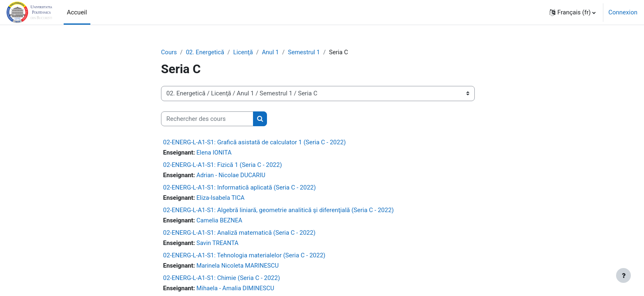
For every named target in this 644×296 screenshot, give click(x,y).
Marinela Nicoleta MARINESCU (239, 267)
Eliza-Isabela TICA (222, 199)
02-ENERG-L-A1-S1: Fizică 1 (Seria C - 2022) (222, 165)
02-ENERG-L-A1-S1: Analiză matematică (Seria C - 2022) (239, 234)
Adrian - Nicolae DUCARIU (232, 176)
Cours (169, 52)
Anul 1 (272, 52)
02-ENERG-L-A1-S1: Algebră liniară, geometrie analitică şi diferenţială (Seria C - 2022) (278, 211)
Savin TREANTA (219, 244)
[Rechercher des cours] (207, 119)
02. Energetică (206, 52)
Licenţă (245, 52)
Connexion (623, 12)
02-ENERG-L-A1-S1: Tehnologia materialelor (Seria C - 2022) (244, 257)
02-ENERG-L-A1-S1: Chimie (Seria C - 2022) (222, 280)
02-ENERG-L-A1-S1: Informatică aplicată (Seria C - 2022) (239, 188)
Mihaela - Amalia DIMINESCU (237, 290)
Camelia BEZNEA (221, 221)
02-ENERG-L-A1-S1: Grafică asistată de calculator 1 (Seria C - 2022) (254, 143)
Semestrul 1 (306, 52)
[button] (573, 12)
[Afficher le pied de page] (623, 275)
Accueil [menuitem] (77, 12)
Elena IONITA (215, 153)
